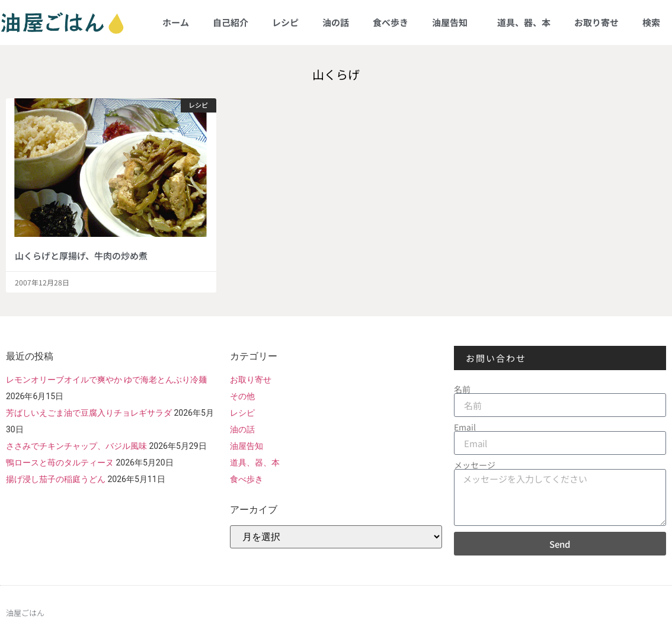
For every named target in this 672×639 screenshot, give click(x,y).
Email (465, 427)
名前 (462, 389)
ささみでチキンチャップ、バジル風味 (76, 446)
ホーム (176, 22)
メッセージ (475, 465)
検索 (651, 22)
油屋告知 (453, 22)
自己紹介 (231, 22)
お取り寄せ (596, 22)
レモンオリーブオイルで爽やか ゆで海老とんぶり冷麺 (106, 380)
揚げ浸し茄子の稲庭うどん (56, 479)
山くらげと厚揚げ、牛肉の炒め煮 (81, 256)
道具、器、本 (524, 22)
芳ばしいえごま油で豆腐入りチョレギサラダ (89, 413)
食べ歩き (391, 22)
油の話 (336, 22)
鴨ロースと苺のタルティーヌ (60, 463)
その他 (242, 396)
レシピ (285, 22)
